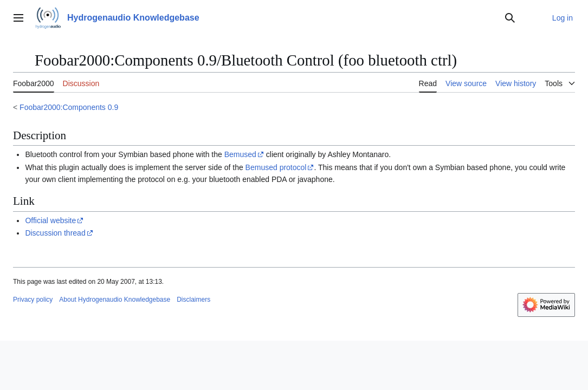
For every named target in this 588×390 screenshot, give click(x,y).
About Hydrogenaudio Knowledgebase (115, 300)
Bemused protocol (276, 167)
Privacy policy (33, 300)
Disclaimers (193, 300)
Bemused (240, 154)
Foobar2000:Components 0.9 (69, 107)
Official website (50, 220)
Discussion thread (55, 233)
